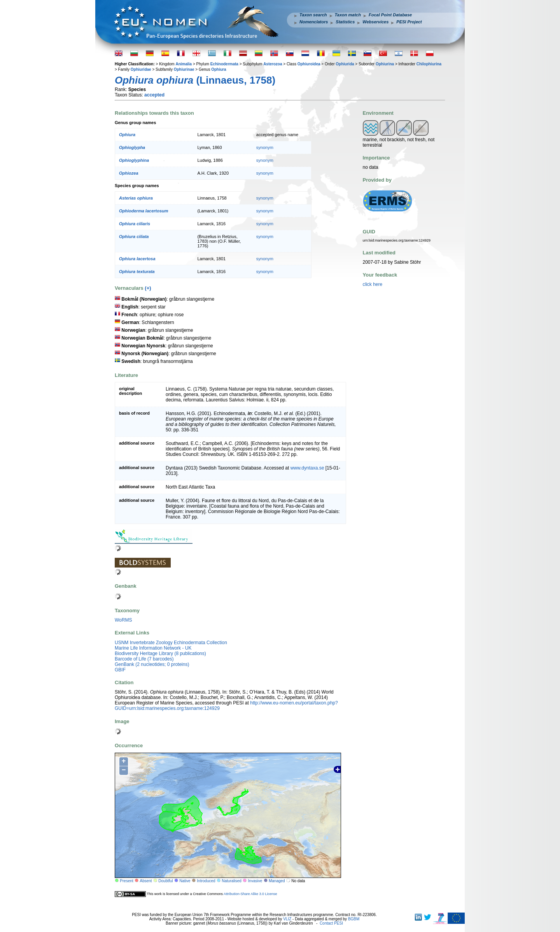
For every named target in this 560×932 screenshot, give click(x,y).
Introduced (206, 881)
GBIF (120, 670)
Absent (146, 881)
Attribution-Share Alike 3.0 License (250, 893)
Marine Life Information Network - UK (153, 648)
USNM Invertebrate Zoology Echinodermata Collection (171, 643)
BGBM (354, 919)
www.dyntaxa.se (307, 468)
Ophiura (219, 69)
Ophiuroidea (309, 64)
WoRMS (123, 620)
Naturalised (232, 881)
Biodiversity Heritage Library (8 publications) (160, 653)
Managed (277, 881)
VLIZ (287, 919)
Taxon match (348, 15)
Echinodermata (224, 64)
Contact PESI (331, 923)
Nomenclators (314, 22)
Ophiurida (345, 64)
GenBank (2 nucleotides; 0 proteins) (152, 664)
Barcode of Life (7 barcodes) (144, 659)
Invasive (255, 881)
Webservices (375, 22)
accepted (154, 95)
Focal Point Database (390, 15)
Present (126, 881)
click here (373, 284)
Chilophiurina (429, 64)
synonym (265, 147)
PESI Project (409, 22)
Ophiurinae (184, 69)
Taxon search (313, 15)
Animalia (184, 64)
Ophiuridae (141, 69)
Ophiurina (385, 64)
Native (185, 881)
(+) (148, 288)
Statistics (345, 22)
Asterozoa (273, 64)
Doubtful (165, 881)
